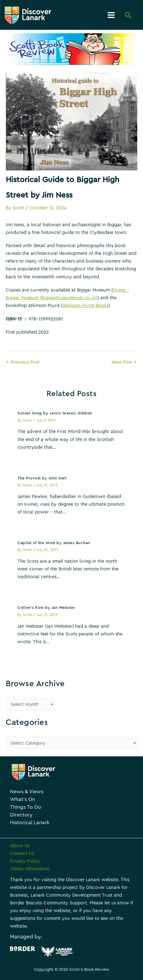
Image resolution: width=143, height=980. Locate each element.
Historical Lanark (30, 823)
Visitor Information (30, 869)
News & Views (27, 792)
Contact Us (22, 853)
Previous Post (23, 362)
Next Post (124, 362)
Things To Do (26, 807)
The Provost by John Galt (42, 478)
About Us (20, 846)
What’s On (23, 799)
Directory (21, 815)
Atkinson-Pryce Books (85, 306)
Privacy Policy (25, 861)
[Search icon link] (128, 16)
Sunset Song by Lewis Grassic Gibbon (55, 413)
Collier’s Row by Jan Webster (46, 608)
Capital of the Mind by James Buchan (54, 543)
